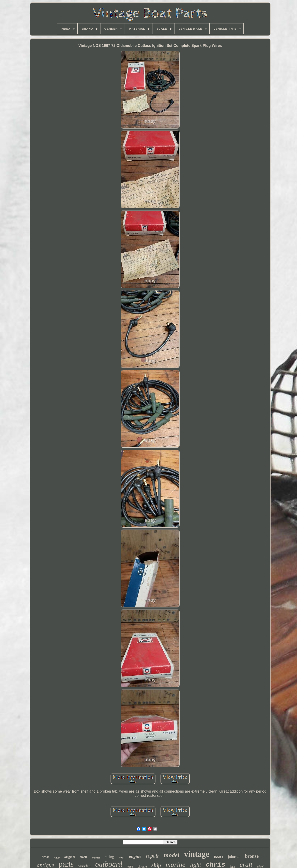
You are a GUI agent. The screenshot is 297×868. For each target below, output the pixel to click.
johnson (234, 857)
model (172, 855)
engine (135, 856)
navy (57, 858)
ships (121, 857)
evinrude (96, 858)
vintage (197, 854)
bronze (252, 856)
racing (109, 857)
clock (83, 857)
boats (219, 857)
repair (153, 856)
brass (45, 857)
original (70, 857)
